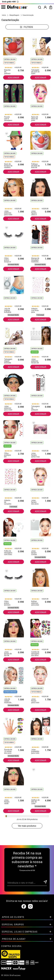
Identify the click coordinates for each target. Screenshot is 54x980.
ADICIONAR (13, 78)
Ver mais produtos (27, 826)
